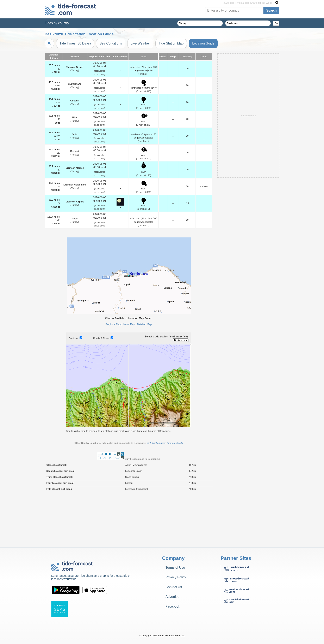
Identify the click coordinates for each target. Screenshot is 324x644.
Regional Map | (114, 324)
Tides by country (57, 23)
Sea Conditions (111, 43)
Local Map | (130, 324)
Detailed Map (144, 324)
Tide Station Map (171, 43)
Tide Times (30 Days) (75, 43)
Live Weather (140, 43)
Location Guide (203, 43)
